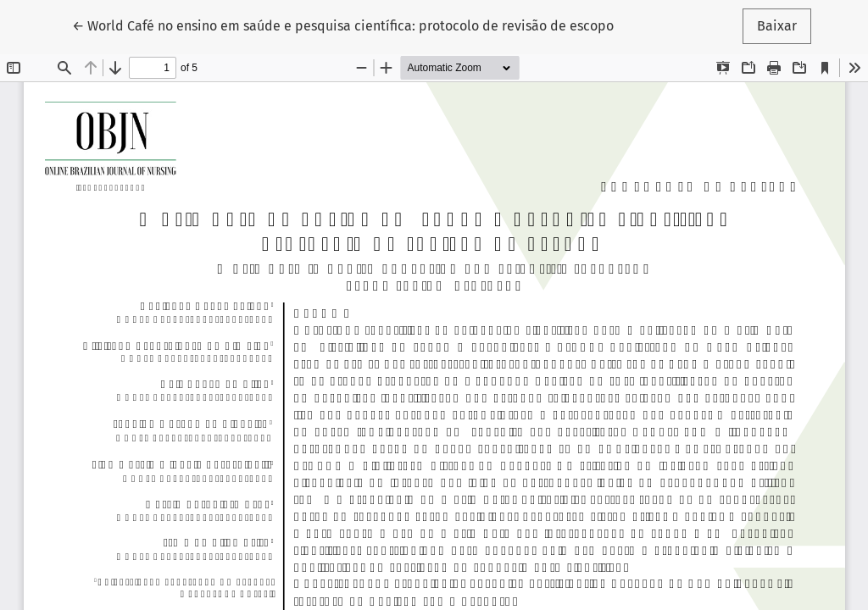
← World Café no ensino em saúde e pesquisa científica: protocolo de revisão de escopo (343, 25)
